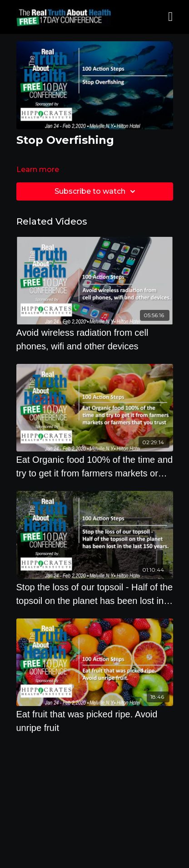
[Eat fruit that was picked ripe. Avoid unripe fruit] (95, 721)
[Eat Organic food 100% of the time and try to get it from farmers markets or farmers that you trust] (95, 466)
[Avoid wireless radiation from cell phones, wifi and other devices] (95, 339)
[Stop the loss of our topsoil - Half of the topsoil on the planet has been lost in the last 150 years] (95, 594)
